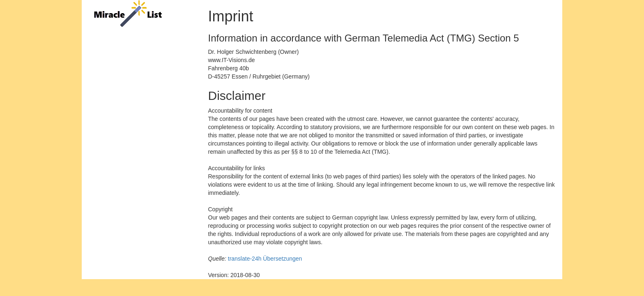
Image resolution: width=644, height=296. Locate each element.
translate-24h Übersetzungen (265, 259)
